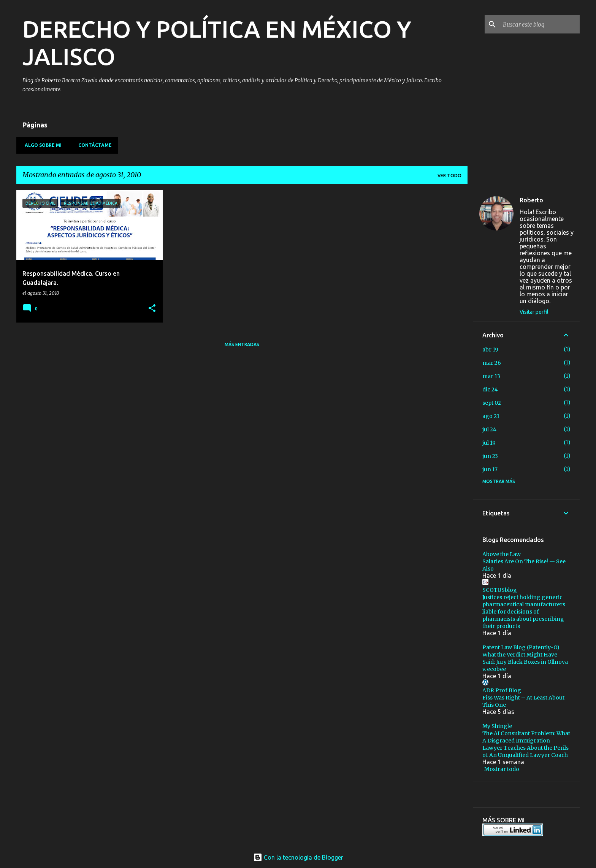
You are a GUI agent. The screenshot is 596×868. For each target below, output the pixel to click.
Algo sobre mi (41, 145)
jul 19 (489, 443)
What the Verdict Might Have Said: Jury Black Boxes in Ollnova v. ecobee (525, 662)
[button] (152, 309)
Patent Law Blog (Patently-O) (521, 647)
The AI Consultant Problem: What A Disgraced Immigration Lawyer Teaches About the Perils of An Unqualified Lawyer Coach (526, 744)
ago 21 (491, 416)
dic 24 (490, 389)
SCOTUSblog (500, 590)
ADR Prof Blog (502, 690)
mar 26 (492, 363)
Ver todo (449, 176)
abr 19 (490, 350)
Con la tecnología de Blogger (298, 857)
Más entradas (242, 344)
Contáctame (93, 145)
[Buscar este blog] (540, 24)
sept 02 (492, 403)
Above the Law (502, 554)
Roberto (531, 200)
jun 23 (490, 456)
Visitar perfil (534, 312)
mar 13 (491, 376)
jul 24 (489, 429)
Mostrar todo (502, 769)
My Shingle (497, 726)
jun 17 (490, 469)
